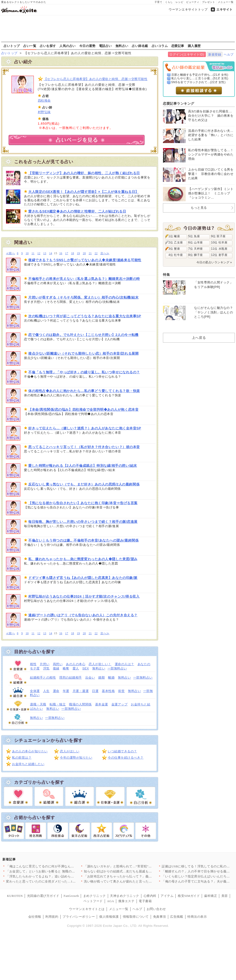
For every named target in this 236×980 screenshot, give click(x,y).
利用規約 (52, 917)
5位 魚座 (194, 236)
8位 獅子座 (196, 255)
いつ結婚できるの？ (122, 751)
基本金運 (102, 704)
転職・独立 (58, 704)
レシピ (180, 2)
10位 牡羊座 (219, 242)
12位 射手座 (219, 255)
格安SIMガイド (189, 896)
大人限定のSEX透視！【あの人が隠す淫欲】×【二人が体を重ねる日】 (83, 192)
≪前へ (10, 253)
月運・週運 (81, 691)
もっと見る (199, 208)
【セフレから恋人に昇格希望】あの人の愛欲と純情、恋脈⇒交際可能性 (96, 79)
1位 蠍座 (174, 236)
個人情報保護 (109, 917)
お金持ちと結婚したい (28, 764)
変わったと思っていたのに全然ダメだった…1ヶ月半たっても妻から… (57, 881)
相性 (33, 664)
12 (39, 253)
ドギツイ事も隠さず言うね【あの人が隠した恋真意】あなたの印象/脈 (83, 578)
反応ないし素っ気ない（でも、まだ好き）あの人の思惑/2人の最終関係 (84, 484)
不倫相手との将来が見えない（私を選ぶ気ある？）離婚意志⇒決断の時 (84, 279)
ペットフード (93, 901)
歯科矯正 (211, 896)
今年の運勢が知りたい (76, 758)
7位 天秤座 (196, 249)
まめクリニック (95, 896)
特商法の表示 (197, 917)
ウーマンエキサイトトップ (188, 9)
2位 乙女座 (176, 242)
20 (84, 253)
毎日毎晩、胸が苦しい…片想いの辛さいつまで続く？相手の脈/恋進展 (83, 522)
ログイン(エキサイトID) (187, 55)
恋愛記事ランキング (179, 104)
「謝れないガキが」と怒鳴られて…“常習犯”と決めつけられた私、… (134, 866)
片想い (45, 664)
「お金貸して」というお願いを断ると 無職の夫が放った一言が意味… (57, 871)
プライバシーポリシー (79, 917)
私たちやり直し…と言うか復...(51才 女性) (200, 78)
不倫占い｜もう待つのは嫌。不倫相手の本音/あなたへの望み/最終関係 (83, 540)
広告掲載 (177, 917)
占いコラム (160, 46)
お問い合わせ (156, 909)
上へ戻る (199, 338)
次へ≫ (105, 253)
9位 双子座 (218, 236)
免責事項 (160, 917)
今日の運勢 (87, 46)
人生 (46, 691)
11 (33, 253)
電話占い (105, 46)
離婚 (111, 677)
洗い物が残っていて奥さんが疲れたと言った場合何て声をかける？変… (136, 881)
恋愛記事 (178, 46)
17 (67, 253)
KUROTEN (15, 896)
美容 (225, 896)
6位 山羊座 (196, 242)
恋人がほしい (70, 751)
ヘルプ (229, 55)
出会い (90, 677)
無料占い (122, 46)
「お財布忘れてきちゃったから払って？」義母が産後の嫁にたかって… (136, 876)
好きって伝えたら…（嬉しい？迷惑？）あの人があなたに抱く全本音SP (85, 428)
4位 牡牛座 (176, 255)
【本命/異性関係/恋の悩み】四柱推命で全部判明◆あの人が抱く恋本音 (83, 409)
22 (96, 253)
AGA (111, 901)
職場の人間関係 (80, 704)
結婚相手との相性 (43, 677)
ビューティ (193, 2)
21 (90, 253)
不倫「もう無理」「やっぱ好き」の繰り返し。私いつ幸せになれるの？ (84, 372)
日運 (95, 691)
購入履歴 (194, 46)
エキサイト (224, 9)
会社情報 (35, 917)
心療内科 (150, 896)
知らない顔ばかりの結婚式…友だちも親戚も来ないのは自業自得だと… (136, 871)
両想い (58, 664)
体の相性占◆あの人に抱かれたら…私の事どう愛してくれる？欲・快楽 (84, 391)
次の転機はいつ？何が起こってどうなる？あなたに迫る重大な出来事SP (85, 316)
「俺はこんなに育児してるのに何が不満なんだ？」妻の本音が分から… (58, 866)
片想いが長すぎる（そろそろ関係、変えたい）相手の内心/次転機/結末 (83, 297)
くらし (169, 2)
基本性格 (108, 691)
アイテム (167, 896)
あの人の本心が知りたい (30, 751)
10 (27, 253)
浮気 (46, 668)
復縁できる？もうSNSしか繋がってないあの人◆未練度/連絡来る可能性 (85, 260)
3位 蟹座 (174, 249)
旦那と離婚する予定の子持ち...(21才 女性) (200, 75)
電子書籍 (145, 901)
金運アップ (120, 704)
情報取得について (136, 917)
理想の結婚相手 (71, 677)
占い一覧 (30, 46)
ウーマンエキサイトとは (87, 909)
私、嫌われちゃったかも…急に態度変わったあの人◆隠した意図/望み (83, 559)
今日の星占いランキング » (214, 262)
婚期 (101, 677)
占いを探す (48, 46)
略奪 (66, 668)
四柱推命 (44, 101)
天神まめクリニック (125, 896)
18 (72, 253)
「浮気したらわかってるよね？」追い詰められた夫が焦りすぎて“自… (57, 876)
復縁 (56, 668)
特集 (166, 275)
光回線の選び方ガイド (43, 896)
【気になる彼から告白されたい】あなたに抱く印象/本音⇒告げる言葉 (83, 503)
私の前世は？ (22, 758)
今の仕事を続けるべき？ (126, 758)
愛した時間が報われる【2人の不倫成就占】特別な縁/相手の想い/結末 (83, 466)
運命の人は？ (124, 664)
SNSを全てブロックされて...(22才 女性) (199, 82)
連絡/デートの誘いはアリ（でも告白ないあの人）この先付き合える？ (83, 615)
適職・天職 (38, 704)
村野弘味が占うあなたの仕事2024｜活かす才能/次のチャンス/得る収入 (84, 596)
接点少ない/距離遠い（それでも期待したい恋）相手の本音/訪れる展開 (83, 353)
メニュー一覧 (226, 2)
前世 (121, 691)
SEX (86, 668)
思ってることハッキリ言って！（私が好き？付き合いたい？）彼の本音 (84, 447)
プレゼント (209, 2)
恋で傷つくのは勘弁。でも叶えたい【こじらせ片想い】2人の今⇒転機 (83, 335)
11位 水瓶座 (219, 249)
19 (78, 253)
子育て (158, 2)
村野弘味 (44, 112)
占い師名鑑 (140, 46)
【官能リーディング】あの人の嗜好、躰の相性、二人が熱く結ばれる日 (84, 173)
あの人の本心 (76, 664)
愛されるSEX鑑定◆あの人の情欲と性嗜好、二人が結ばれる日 (77, 211)
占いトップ (12, 46)
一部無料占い (117, 668)
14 (51, 253)
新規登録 (215, 55)
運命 (56, 691)
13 (45, 253)
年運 (66, 691)
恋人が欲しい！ (100, 664)
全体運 (35, 691)
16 (61, 253)
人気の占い (68, 46)
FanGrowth (71, 896)
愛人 (76, 668)
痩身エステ (127, 901)
